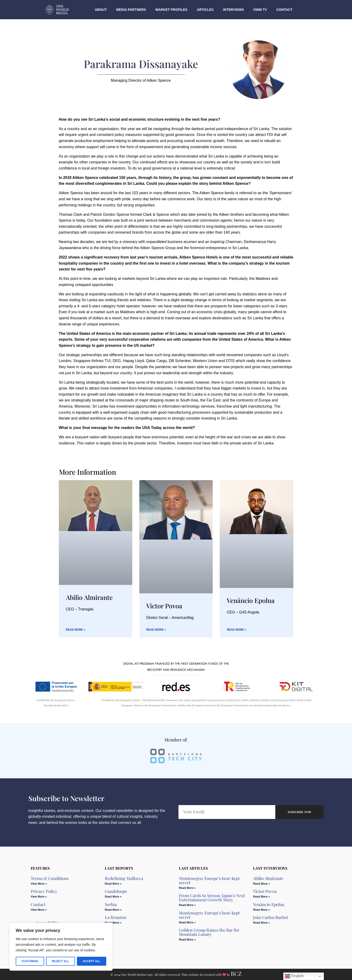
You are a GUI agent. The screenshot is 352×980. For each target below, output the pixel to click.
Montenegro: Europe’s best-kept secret (209, 880)
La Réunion (116, 917)
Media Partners (131, 10)
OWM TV (260, 10)
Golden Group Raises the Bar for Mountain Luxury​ (209, 932)
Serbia (111, 904)
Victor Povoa (164, 606)
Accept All (91, 961)
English (294, 976)
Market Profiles (172, 10)
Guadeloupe (116, 891)
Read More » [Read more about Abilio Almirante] (76, 630)
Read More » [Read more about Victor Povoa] (156, 630)
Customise (30, 961)
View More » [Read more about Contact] (39, 910)
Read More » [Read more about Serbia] (113, 910)
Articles (205, 10)
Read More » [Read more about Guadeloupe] (113, 897)
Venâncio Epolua (251, 600)
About (101, 10)
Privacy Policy (44, 891)
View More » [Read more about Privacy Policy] (39, 897)
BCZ (236, 973)
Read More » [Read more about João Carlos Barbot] (261, 923)
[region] (61, 947)
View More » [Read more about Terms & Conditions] (39, 884)
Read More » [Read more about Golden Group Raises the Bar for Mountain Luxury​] (187, 940)
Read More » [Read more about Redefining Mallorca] (113, 884)
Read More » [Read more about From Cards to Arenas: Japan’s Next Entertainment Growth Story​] (187, 905)
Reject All (61, 961)
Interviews (233, 10)
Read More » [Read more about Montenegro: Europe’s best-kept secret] (187, 888)
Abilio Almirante (89, 597)
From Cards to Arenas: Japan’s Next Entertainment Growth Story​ (212, 898)
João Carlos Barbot (271, 917)
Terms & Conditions (50, 878)
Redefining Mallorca (124, 878)
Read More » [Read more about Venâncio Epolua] (237, 630)
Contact (285, 10)
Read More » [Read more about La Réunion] (113, 923)
